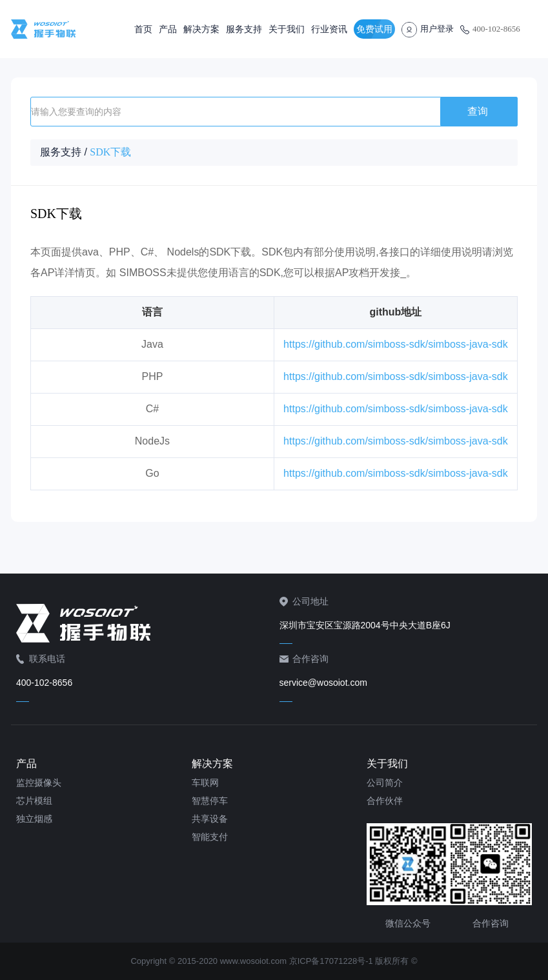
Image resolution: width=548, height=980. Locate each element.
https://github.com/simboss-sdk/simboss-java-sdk (396, 344)
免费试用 (374, 29)
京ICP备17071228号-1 (331, 961)
